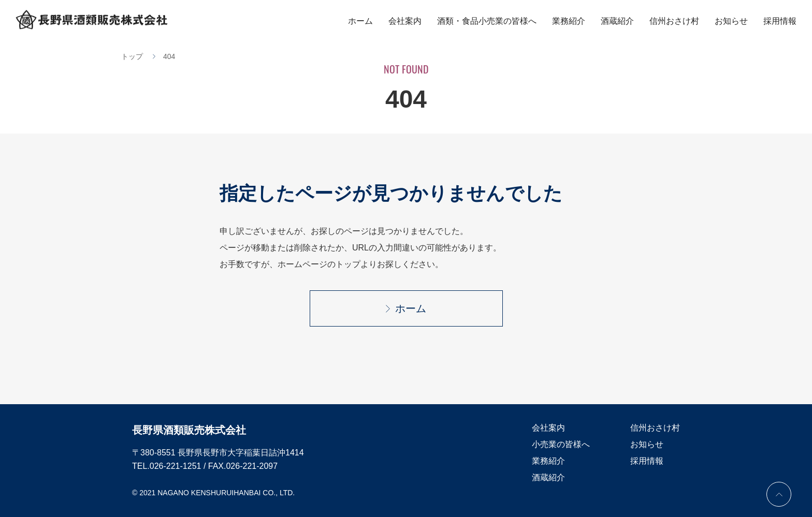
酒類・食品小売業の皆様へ (487, 21)
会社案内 (405, 21)
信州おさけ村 (674, 21)
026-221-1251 (176, 466)
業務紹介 (569, 21)
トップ (132, 56)
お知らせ (731, 21)
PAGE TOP (779, 494)
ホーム (360, 21)
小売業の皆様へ (561, 444)
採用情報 (780, 21)
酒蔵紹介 (617, 21)
